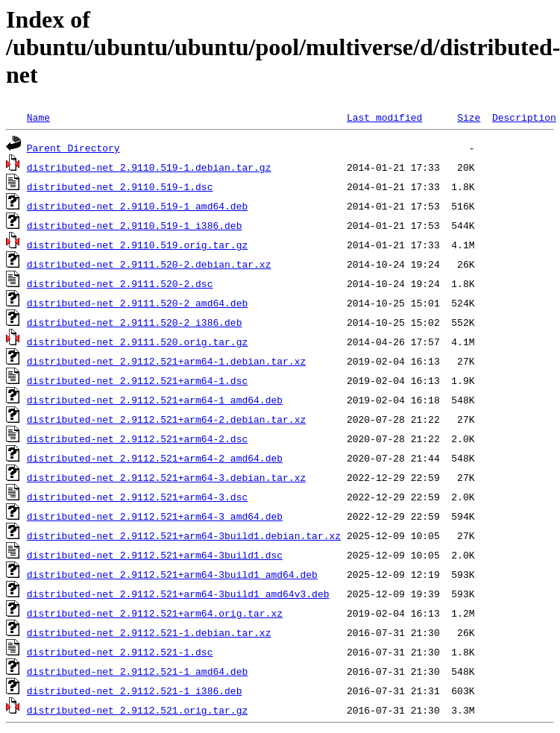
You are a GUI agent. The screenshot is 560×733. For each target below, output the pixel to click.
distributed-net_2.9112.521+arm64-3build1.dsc (155, 555)
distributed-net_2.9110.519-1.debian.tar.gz (149, 167)
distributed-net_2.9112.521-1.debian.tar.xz (149, 632)
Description (524, 117)
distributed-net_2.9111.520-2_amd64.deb (137, 303)
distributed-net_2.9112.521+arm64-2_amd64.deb (155, 458)
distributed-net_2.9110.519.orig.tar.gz (137, 245)
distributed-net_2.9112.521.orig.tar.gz (137, 710)
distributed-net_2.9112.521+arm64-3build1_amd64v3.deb (178, 594)
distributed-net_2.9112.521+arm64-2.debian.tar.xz (166, 419)
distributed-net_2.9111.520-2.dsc (120, 283)
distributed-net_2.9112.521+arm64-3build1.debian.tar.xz (184, 535)
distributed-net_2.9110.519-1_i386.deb (135, 225)
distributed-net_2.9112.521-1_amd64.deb (137, 671)
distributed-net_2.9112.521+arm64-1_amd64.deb (155, 400)
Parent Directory (73, 148)
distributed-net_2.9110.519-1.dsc (120, 186)
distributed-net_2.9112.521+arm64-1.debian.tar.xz (166, 361)
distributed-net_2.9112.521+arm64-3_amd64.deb (155, 516)
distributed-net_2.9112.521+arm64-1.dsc (137, 380)
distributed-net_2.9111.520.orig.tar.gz (137, 342)
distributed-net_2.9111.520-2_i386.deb (135, 322)
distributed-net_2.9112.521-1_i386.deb (135, 690)
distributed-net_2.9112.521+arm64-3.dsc (137, 497)
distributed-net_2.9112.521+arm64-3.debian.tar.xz (166, 477)
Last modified (384, 117)
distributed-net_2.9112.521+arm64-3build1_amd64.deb (172, 574)
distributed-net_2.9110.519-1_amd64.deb (137, 206)
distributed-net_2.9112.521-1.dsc (120, 652)
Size (469, 117)
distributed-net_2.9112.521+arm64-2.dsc (137, 438)
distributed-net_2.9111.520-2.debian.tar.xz (149, 264)
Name (38, 117)
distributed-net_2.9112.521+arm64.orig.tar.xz (155, 613)
